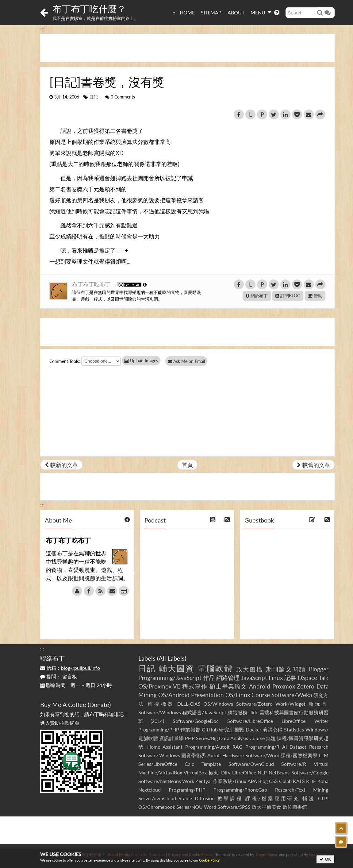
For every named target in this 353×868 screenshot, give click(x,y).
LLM (324, 755)
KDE (311, 781)
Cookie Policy (209, 860)
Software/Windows (160, 712)
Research (319, 747)
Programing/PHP (187, 790)
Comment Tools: (65, 361)
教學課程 (230, 798)
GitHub (210, 729)
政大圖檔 (250, 669)
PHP (190, 738)
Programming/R (262, 747)
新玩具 (318, 704)
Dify (226, 772)
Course (261, 695)
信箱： (70, 668)
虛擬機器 (161, 704)
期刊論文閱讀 (286, 669)
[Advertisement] (187, 48)
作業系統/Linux (230, 781)
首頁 (187, 465)
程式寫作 (195, 686)
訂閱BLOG (288, 296)
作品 (209, 678)
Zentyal (203, 781)
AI (284, 747)
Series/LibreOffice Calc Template (180, 764)
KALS (299, 781)
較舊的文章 (313, 465)
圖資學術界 (194, 755)
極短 (214, 772)
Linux (276, 678)
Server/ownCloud (157, 798)
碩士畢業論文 (228, 686)
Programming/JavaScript (170, 678)
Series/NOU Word (196, 807)
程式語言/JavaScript (204, 712)
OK (325, 859)
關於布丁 (257, 296)
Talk (324, 678)
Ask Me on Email (188, 361)
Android (260, 686)
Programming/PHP (159, 729)
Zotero (306, 686)
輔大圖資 (177, 668)
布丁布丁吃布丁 (92, 284)
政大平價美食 (267, 807)
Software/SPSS (234, 807)
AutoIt (214, 755)
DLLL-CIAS (189, 704)
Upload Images (141, 361)
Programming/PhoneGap (240, 790)
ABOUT (236, 12)
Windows (170, 755)
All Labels (172, 658)
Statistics (294, 729)
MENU (261, 12)
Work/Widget (290, 704)
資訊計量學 (171, 738)
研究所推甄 (232, 729)
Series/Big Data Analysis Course (230, 738)
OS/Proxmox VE (159, 686)
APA (252, 781)
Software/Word (262, 755)
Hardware (233, 755)
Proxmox (284, 686)
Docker (253, 729)
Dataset (298, 747)
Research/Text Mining (302, 790)
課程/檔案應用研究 (272, 798)
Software (148, 755)
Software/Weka (292, 695)
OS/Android (174, 695)
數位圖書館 (295, 807)
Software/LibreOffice (250, 721)
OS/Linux (238, 695)
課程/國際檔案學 (299, 755)
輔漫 (309, 798)
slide (253, 712)
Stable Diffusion (197, 798)
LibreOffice (244, 772)
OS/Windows (218, 704)
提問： (59, 676)
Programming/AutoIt (207, 747)
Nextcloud (150, 790)
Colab (285, 781)
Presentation (207, 695)
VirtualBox (195, 772)
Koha (323, 781)
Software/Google (310, 772)
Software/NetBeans (160, 781)
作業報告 (190, 729)
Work (188, 781)
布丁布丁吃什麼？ (89, 9)
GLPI (323, 798)
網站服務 (237, 712)
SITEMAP (211, 12)
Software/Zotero (254, 704)
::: (173, 12)
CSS (273, 781)
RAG (238, 747)
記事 (290, 678)
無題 (271, 738)
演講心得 (273, 729)
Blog (263, 781)
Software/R (294, 764)
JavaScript (254, 678)
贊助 (315, 296)
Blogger (319, 669)
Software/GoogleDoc (196, 721)
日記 (94, 97)
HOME (187, 12)
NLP (262, 772)
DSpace (307, 678)
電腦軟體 (216, 668)
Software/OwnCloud (251, 764)
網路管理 (228, 678)
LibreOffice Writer (305, 721)
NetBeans (279, 772)
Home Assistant (165, 747)
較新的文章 (61, 465)
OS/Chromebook (157, 807)
